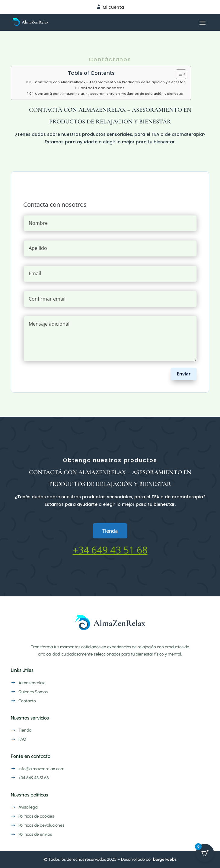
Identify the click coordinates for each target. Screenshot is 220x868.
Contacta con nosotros (101, 88)
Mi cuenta (113, 7)
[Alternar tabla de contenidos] (178, 74)
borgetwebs (165, 859)
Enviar (184, 374)
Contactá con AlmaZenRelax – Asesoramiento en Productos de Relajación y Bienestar (110, 82)
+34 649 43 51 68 (110, 550)
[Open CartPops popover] (205, 853)
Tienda (110, 531)
